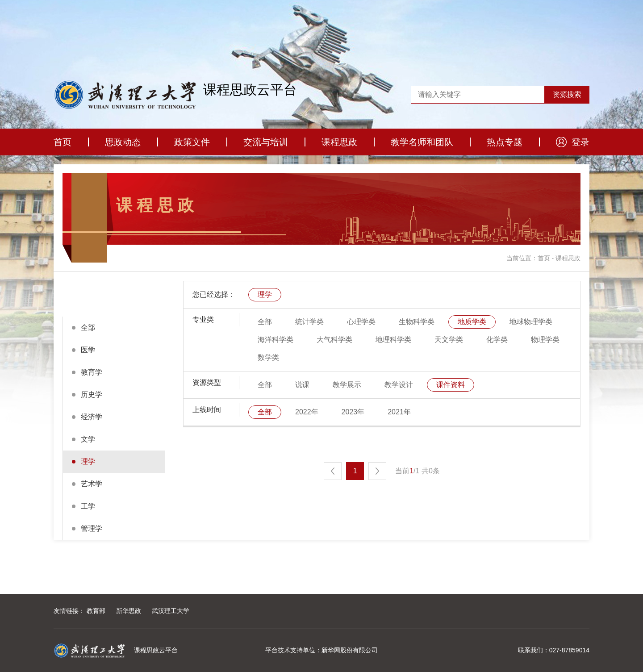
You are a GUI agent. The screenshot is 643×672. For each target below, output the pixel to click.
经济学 (92, 417)
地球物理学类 (531, 322)
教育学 (92, 372)
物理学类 (545, 340)
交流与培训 (266, 142)
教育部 (96, 611)
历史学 (92, 394)
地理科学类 (393, 340)
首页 (63, 142)
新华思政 (129, 611)
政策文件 (192, 142)
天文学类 (449, 340)
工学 (88, 506)
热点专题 (505, 142)
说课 (302, 385)
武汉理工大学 (171, 611)
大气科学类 (334, 340)
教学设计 (399, 385)
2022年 (307, 412)
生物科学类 (417, 322)
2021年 (399, 412)
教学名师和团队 (422, 142)
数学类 (268, 357)
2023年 (353, 412)
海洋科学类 (276, 340)
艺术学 (92, 484)
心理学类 (361, 322)
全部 (88, 328)
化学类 (497, 340)
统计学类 (309, 322)
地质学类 (472, 322)
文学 (88, 439)
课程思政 (339, 142)
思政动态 (123, 142)
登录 (580, 142)
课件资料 (451, 385)
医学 (88, 350)
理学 (88, 461)
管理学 (92, 528)
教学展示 (347, 385)
